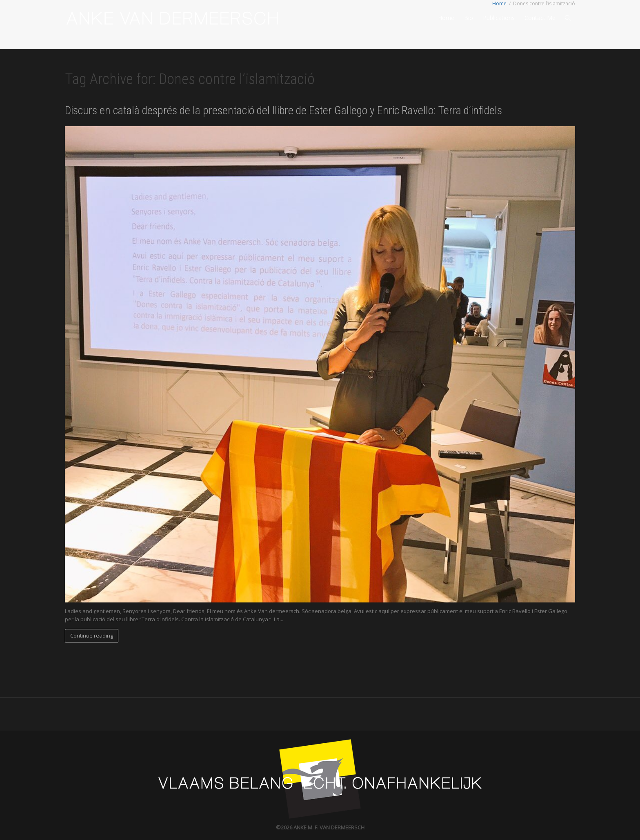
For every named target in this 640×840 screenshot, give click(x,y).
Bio (469, 18)
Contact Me (540, 18)
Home (446, 18)
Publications (499, 18)
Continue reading (92, 636)
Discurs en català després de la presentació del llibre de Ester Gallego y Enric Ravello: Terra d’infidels (283, 110)
